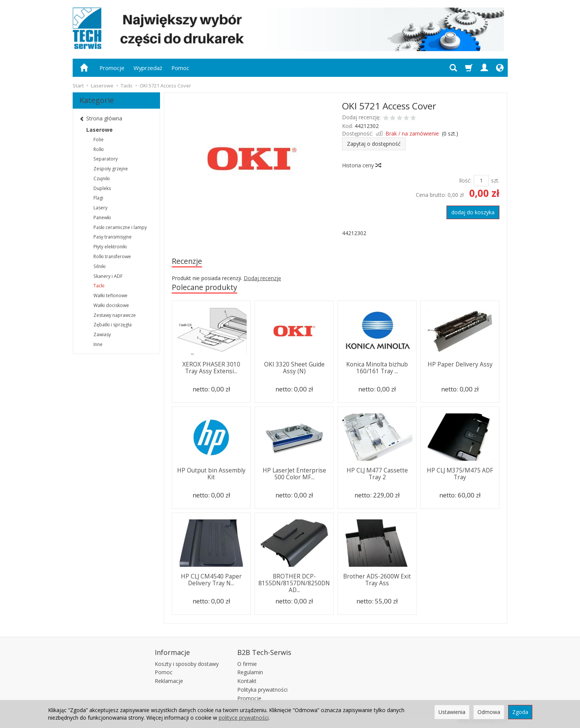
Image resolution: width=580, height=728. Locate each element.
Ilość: (465, 180)
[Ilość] (481, 181)
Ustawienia (452, 712)
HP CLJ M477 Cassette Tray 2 (377, 474)
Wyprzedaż (148, 68)
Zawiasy (102, 334)
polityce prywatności (244, 718)
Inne (98, 344)
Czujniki (102, 178)
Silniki (100, 266)
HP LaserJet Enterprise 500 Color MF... (294, 474)
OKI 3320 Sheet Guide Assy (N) (294, 368)
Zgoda (520, 712)
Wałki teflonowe (110, 295)
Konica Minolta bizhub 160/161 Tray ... (377, 368)
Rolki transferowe (112, 256)
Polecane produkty (204, 287)
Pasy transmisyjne (113, 237)
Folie (99, 140)
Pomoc (180, 68)
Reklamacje (169, 681)
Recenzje (187, 261)
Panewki (102, 217)
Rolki (99, 149)
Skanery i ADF (108, 276)
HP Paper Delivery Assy (460, 364)
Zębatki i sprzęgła (113, 325)
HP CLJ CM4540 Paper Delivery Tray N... (211, 580)
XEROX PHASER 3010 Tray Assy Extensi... (211, 368)
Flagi (98, 198)
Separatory (106, 159)
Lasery (100, 208)
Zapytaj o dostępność (374, 144)
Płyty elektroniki (110, 247)
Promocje (112, 68)
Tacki (99, 286)
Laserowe (100, 130)
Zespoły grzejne (111, 169)
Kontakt (247, 681)
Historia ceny (361, 165)
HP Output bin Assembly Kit (211, 474)
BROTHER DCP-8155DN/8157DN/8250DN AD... (294, 583)
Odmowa (489, 712)
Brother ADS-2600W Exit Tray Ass (377, 580)
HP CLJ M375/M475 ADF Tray (460, 474)
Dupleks (102, 188)
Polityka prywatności (262, 690)
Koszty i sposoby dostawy (187, 664)
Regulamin (250, 672)
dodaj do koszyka (473, 212)
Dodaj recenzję (262, 278)
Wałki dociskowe (111, 305)
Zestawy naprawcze (115, 315)
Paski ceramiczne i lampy (120, 227)
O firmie (247, 664)
